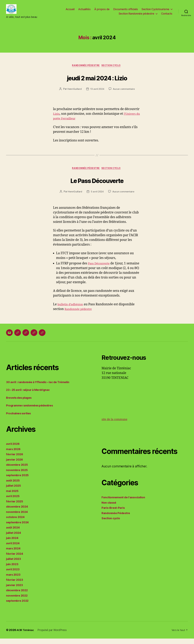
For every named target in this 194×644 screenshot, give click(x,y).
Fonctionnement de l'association (126, 503)
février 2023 (16, 585)
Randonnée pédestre (80, 314)
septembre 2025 (19, 481)
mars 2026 (14, 454)
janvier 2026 (16, 465)
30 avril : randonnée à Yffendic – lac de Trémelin (41, 387)
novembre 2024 (18, 517)
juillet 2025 (15, 491)
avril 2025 (14, 502)
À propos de (102, 11)
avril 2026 (14, 449)
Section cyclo (113, 70)
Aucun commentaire (124, 94)
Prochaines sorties (20, 419)
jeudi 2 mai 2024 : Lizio (97, 82)
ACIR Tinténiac (26, 635)
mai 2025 (13, 496)
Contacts (167, 16)
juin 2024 (13, 543)
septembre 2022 (19, 606)
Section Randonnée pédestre (136, 16)
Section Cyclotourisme (155, 11)
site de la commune (116, 425)
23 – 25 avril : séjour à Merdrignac (31, 395)
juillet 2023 (15, 564)
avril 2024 (14, 549)
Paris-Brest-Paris (115, 513)
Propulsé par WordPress (54, 635)
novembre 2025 (18, 475)
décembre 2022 (18, 596)
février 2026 (16, 460)
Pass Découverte (100, 269)
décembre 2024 (18, 512)
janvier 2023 (16, 590)
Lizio (57, 118)
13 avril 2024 (97, 94)
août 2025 (14, 486)
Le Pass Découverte (97, 185)
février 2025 (16, 507)
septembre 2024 (19, 528)
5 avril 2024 (97, 197)
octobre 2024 (16, 522)
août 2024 (14, 533)
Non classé (110, 508)
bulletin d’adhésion (72, 310)
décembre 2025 (18, 470)
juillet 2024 (15, 538)
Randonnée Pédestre (85, 70)
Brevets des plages (20, 403)
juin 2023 (13, 569)
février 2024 (16, 559)
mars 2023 (14, 580)
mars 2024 (14, 554)
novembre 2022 (18, 601)
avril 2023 (14, 575)
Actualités (84, 11)
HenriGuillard (74, 94)
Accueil (70, 11)
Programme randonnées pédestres (32, 411)
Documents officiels (126, 11)
